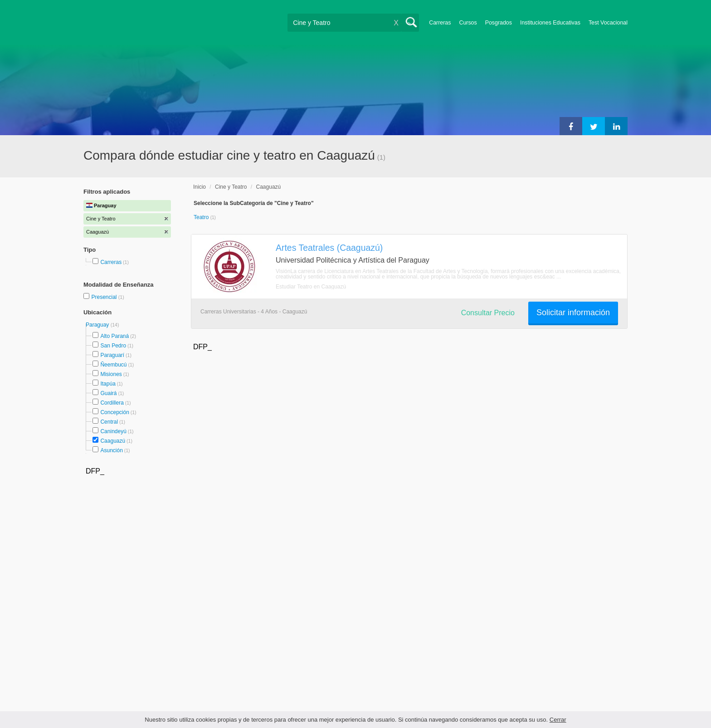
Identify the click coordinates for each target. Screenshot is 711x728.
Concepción (114, 412)
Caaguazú (113, 441)
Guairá (108, 393)
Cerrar (558, 720)
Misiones (111, 374)
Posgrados (499, 23)
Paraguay (98, 325)
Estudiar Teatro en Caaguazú (311, 287)
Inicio (200, 187)
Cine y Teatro (231, 187)
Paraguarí (112, 355)
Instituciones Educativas (550, 23)
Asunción (111, 450)
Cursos (468, 23)
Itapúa (108, 384)
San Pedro (113, 346)
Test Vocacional (608, 23)
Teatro (202, 217)
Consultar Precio (488, 313)
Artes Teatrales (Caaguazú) (329, 248)
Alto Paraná (114, 336)
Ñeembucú (113, 365)
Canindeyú (113, 431)
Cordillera (112, 403)
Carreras (440, 23)
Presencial (105, 297)
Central (109, 422)
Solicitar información (573, 313)
